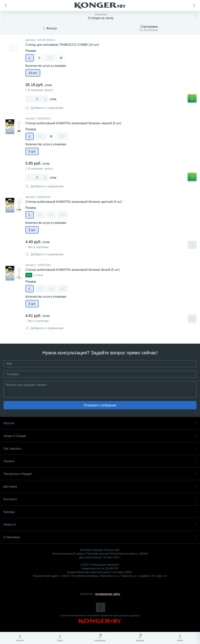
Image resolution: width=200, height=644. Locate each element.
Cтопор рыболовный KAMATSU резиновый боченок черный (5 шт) (73, 123)
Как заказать (100, 449)
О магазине (100, 537)
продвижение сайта (108, 594)
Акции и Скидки (100, 436)
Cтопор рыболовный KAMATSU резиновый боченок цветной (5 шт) (74, 202)
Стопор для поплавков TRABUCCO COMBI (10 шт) (62, 45)
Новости (100, 524)
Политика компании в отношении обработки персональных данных (100, 615)
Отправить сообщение (100, 405)
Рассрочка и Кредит (100, 474)
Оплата (100, 461)
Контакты (100, 499)
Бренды (100, 512)
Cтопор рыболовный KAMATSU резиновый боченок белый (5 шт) (73, 270)
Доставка (100, 487)
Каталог (100, 423)
